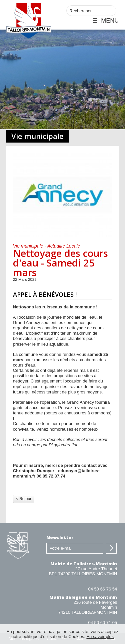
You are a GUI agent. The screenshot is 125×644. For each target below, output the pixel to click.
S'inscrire (111, 548)
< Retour (24, 499)
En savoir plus (100, 637)
